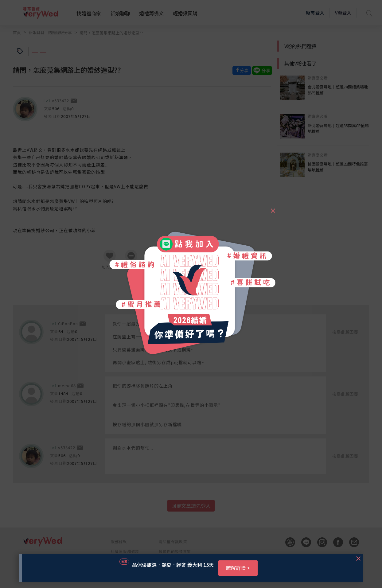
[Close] (273, 208)
